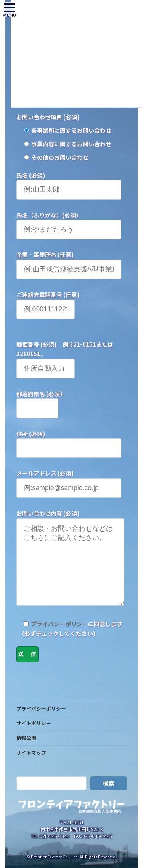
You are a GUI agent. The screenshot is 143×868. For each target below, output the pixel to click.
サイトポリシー (34, 738)
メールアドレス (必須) (45, 473)
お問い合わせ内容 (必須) (48, 513)
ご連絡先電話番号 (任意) (48, 294)
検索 (109, 798)
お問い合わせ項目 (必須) (48, 117)
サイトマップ (31, 768)
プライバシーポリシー (59, 639)
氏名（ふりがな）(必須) (47, 215)
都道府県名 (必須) (39, 394)
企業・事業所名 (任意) (45, 255)
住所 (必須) (31, 434)
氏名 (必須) (31, 175)
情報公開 (26, 753)
